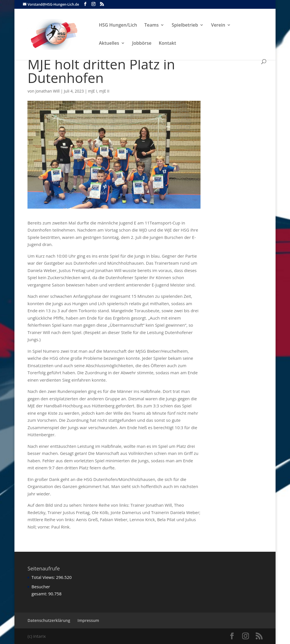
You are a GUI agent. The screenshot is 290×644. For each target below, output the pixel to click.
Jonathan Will (48, 91)
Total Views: (44, 577)
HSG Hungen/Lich (118, 25)
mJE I (93, 91)
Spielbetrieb (185, 25)
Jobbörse (142, 44)
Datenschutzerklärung (49, 620)
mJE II (104, 91)
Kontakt (168, 44)
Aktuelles (109, 44)
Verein (218, 25)
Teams (152, 25)
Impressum (88, 620)
